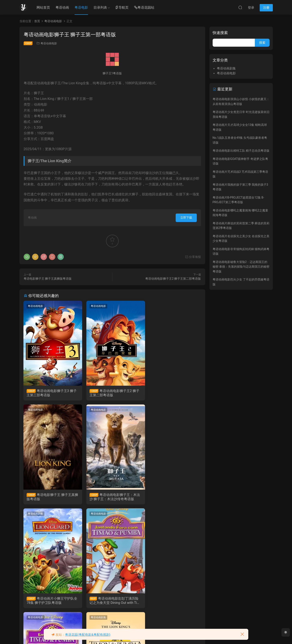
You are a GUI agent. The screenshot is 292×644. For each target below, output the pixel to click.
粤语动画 (62, 7)
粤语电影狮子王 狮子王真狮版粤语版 (48, 279)
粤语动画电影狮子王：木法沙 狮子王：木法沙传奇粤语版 (51, 497)
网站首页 (43, 7)
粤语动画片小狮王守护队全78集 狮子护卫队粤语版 (111, 497)
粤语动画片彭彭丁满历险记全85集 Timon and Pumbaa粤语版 (112, 601)
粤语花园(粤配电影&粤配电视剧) (88, 635)
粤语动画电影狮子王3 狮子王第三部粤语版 (52, 393)
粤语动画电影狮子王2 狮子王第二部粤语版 (173, 279)
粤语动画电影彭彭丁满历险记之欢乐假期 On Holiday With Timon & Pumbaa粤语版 (51, 601)
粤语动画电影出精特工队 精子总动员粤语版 (241, 151)
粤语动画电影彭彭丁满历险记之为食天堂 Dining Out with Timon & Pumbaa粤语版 (172, 497)
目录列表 (100, 7)
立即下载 (186, 218)
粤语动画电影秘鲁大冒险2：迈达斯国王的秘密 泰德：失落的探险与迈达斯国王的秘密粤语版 (241, 267)
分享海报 (193, 257)
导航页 (122, 8)
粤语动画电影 (49, 43)
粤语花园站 (144, 8)
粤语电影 (81, 7)
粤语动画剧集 (96, 410)
